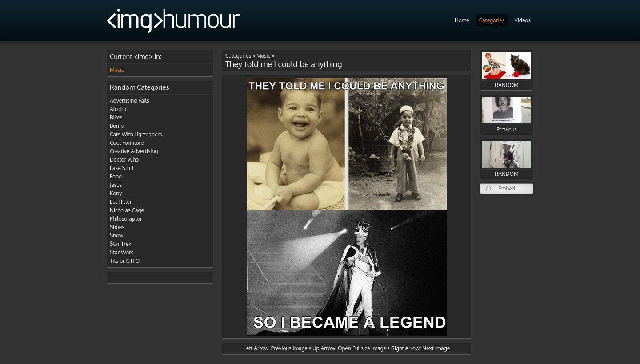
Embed (507, 188)
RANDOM (507, 70)
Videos (523, 20)
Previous (507, 115)
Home (462, 20)
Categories (492, 20)
